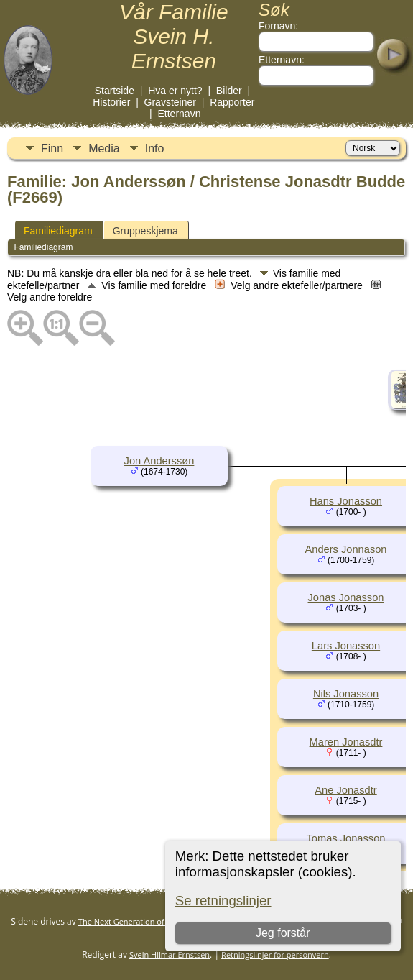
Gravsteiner (170, 102)
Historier (111, 102)
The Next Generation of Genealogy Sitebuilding (164, 921)
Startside (115, 91)
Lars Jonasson (346, 646)
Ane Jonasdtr (345, 790)
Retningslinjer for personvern (275, 954)
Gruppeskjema (145, 231)
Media (104, 148)
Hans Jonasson (346, 501)
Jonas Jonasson (346, 597)
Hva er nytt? (175, 91)
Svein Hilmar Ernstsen (170, 954)
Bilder (229, 91)
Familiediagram (58, 231)
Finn (52, 148)
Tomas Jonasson (346, 838)
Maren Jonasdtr (346, 742)
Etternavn (180, 114)
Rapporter (232, 102)
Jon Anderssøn (159, 461)
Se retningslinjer (223, 901)
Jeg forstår (283, 933)
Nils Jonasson (346, 694)
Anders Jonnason (345, 549)
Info (155, 148)
